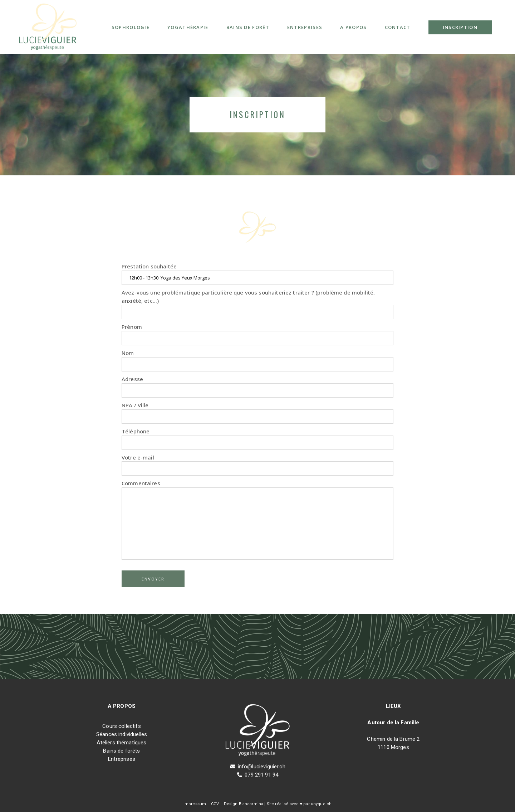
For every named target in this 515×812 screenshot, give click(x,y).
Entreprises (122, 759)
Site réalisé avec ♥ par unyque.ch (299, 804)
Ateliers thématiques (121, 743)
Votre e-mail (257, 465)
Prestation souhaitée (257, 274)
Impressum (195, 804)
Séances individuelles (122, 734)
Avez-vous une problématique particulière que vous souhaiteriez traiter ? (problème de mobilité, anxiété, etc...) (257, 304)
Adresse (257, 386)
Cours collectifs (121, 726)
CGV (215, 804)
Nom (257, 360)
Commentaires (257, 520)
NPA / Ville (257, 413)
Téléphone (257, 439)
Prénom (257, 334)
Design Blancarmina (244, 804)
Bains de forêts (121, 751)
